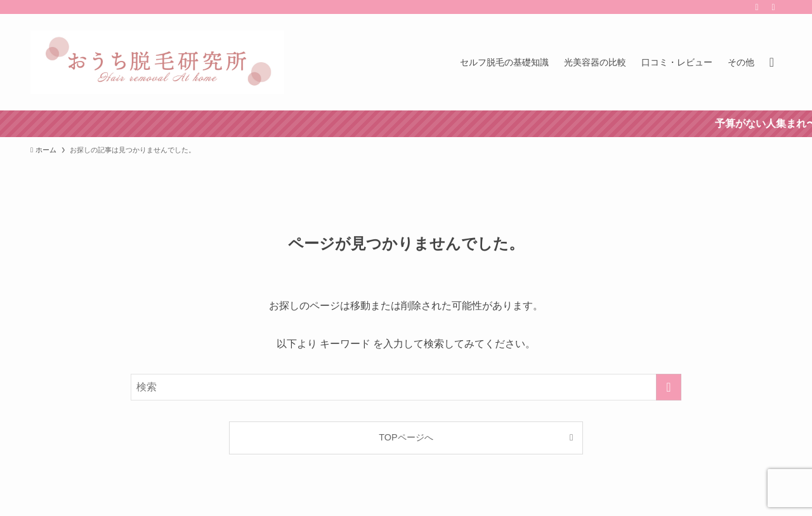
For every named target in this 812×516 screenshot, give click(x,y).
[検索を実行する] (669, 387)
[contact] (773, 7)
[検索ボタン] (772, 62)
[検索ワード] (406, 387)
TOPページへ (406, 437)
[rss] (757, 7)
